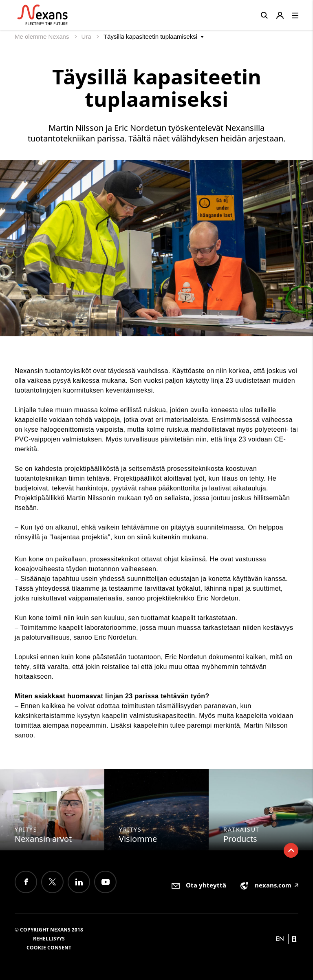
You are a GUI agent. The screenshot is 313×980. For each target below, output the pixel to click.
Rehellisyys (49, 939)
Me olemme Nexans (43, 36)
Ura (87, 36)
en (280, 939)
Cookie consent (49, 948)
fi (294, 939)
